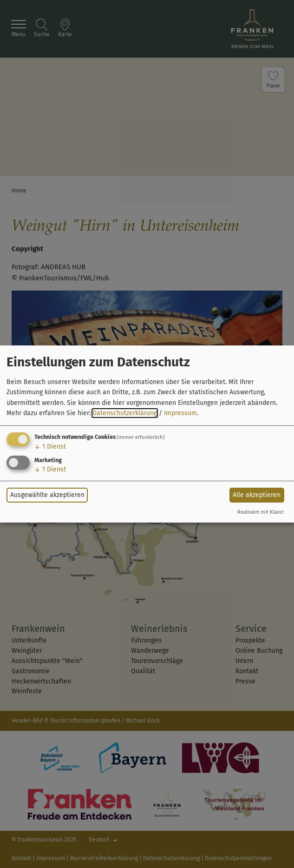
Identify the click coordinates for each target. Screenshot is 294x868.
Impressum (180, 413)
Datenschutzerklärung (125, 413)
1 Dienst (50, 447)
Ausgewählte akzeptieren (47, 495)
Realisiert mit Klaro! (261, 512)
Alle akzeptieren (257, 495)
